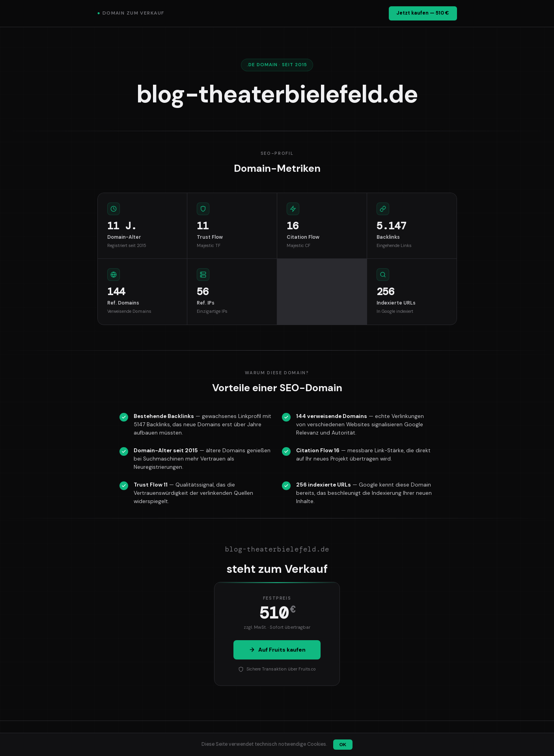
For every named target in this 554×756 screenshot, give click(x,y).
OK (343, 745)
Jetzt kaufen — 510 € (423, 13)
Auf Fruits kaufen (277, 650)
